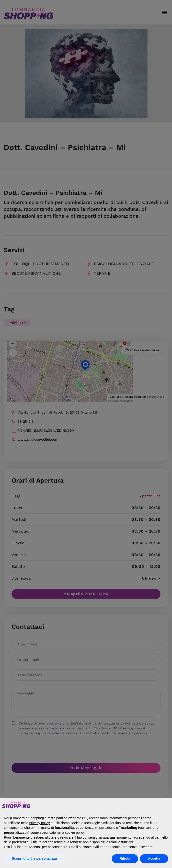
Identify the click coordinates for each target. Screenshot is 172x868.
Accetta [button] (154, 858)
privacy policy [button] (40, 823)
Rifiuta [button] (125, 858)
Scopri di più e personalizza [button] (34, 858)
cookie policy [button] (75, 832)
